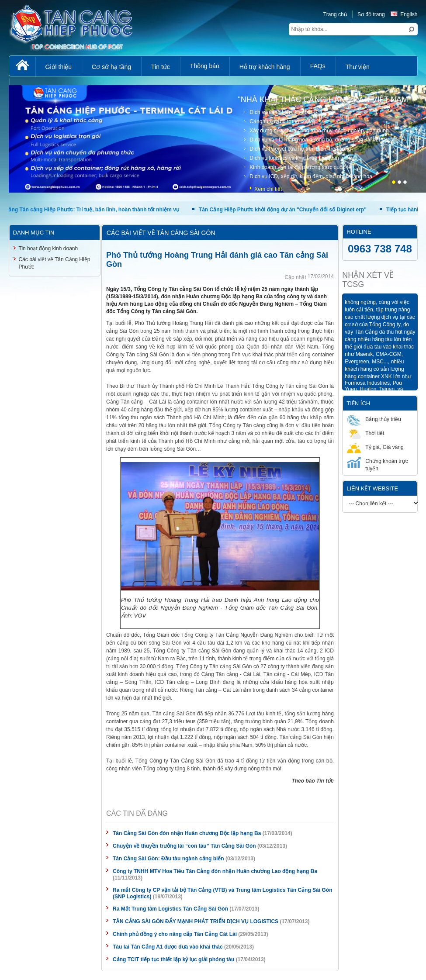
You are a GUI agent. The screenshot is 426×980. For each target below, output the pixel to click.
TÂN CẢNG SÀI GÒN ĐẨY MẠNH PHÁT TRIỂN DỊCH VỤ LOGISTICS (196, 921)
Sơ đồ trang (371, 14)
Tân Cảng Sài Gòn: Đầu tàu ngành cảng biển (168, 859)
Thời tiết (365, 433)
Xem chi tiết (268, 189)
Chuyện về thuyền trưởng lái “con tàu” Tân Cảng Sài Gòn (184, 846)
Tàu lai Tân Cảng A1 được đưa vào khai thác (168, 947)
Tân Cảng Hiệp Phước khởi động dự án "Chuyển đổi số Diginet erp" (285, 210)
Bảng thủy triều (374, 419)
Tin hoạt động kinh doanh (48, 248)
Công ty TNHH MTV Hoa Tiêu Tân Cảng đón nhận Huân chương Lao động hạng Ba (215, 871)
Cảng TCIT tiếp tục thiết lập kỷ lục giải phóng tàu (173, 959)
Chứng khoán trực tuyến (377, 464)
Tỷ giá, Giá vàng (375, 447)
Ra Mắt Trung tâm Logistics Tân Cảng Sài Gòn (170, 909)
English (404, 14)
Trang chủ (335, 14)
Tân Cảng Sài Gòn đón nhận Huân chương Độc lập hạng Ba (187, 833)
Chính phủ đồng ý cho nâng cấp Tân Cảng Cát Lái (175, 934)
